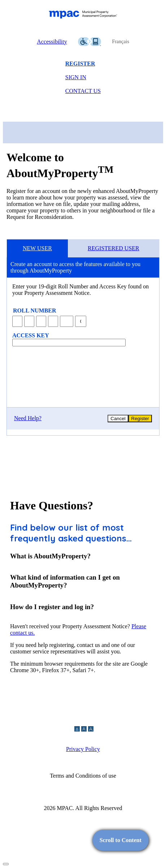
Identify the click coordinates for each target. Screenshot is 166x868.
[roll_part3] (41, 321)
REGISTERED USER (113, 248)
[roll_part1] (17, 321)
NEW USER (37, 248)
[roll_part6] (81, 321)
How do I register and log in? (52, 607)
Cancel (118, 419)
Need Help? (28, 418)
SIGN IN (76, 77)
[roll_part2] (29, 321)
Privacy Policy (83, 749)
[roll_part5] (67, 321)
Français (120, 54)
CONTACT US (83, 91)
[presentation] (83, 376)
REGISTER (80, 64)
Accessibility (52, 54)
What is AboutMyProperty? (50, 556)
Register (140, 419)
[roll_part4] (53, 321)
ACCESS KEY (31, 335)
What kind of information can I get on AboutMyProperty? (65, 581)
